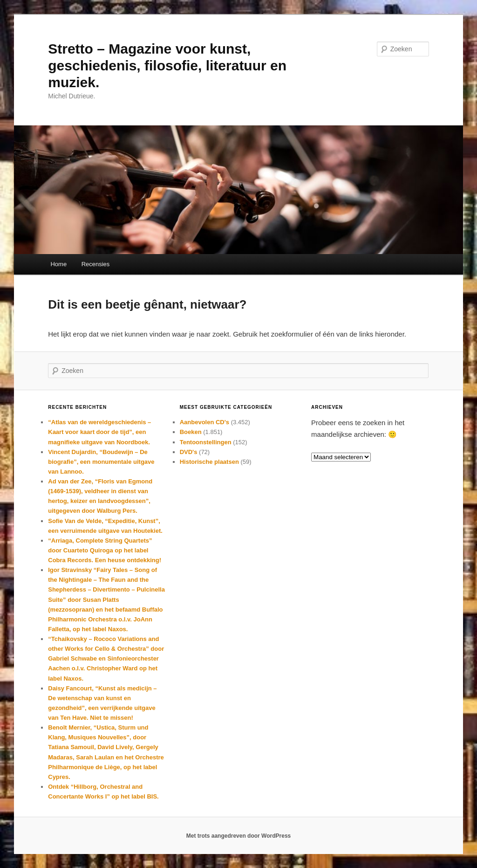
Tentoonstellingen (206, 442)
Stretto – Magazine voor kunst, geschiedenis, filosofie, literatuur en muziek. (167, 65)
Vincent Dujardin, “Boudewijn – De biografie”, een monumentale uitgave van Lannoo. (101, 462)
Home (58, 264)
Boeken (191, 432)
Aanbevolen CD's (204, 422)
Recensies (96, 264)
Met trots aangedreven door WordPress (239, 836)
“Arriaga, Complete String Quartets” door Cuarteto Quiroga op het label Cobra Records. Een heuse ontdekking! (105, 550)
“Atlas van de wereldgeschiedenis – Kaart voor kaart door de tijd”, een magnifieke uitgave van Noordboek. (99, 432)
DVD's (189, 452)
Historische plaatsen (209, 462)
